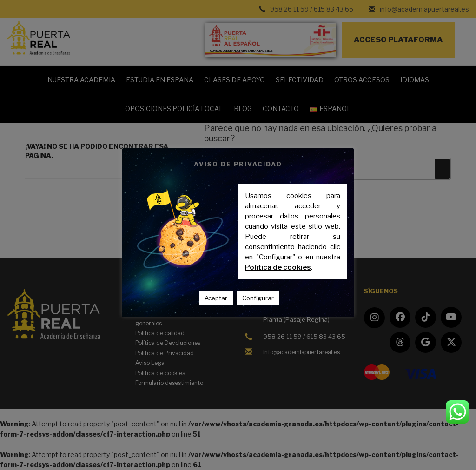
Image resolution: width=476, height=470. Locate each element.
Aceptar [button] (216, 298)
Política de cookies (278, 267)
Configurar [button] (258, 298)
